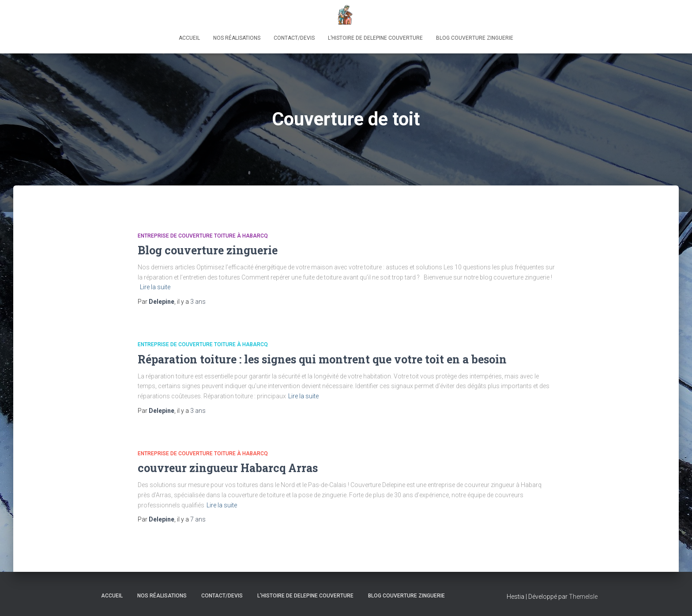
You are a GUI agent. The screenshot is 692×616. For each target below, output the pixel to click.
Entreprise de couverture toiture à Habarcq (203, 236)
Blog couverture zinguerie (475, 38)
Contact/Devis (294, 38)
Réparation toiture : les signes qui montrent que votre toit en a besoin (322, 359)
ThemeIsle (583, 597)
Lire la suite (155, 287)
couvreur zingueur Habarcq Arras (228, 468)
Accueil (189, 38)
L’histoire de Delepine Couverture (375, 38)
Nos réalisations (237, 38)
